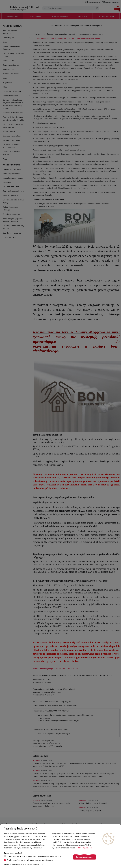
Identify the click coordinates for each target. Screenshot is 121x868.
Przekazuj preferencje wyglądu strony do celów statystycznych (29, 860)
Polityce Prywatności (84, 848)
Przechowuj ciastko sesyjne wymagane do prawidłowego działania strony (33, 856)
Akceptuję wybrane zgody (85, 857)
